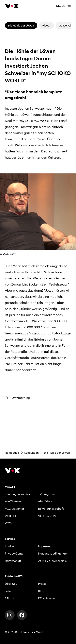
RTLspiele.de (47, 598)
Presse (42, 584)
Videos (46, 25)
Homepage (12, 453)
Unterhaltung (21, 398)
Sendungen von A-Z (18, 494)
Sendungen (32, 453)
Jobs (8, 591)
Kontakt (10, 546)
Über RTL (11, 584)
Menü (64, 6)
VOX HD (10, 516)
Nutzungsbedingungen (53, 554)
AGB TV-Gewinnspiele (52, 561)
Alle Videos (45, 501)
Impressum (45, 546)
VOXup (10, 523)
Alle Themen (13, 501)
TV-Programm (47, 494)
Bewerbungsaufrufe (51, 509)
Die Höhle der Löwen (57, 453)
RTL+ (41, 591)
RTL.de (10, 598)
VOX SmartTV (47, 516)
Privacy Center (15, 554)
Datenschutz (13, 561)
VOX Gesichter (14, 509)
